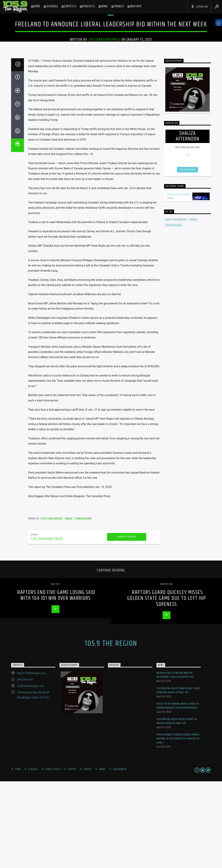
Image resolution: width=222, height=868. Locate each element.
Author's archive (127, 623)
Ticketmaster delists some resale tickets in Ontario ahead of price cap (178, 777)
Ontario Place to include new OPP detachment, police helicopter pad (175, 761)
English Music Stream (178, 281)
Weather (136, 6)
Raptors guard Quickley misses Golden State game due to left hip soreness (167, 685)
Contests (70, 6)
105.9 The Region (51, 605)
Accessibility (120, 856)
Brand (102, 856)
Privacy (88, 856)
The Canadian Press (104, 83)
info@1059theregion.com (31, 772)
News (105, 6)
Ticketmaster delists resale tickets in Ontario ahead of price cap (177, 808)
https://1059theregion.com (31, 760)
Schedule (52, 6)
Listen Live (200, 7)
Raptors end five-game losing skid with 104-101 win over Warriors (56, 682)
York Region (83, 605)
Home (37, 6)
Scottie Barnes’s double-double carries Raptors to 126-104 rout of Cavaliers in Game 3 (178, 825)
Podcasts (89, 6)
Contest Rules (53, 856)
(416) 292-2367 (25, 766)
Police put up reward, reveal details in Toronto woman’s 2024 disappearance (178, 792)
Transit (119, 6)
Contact (72, 856)
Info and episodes (187, 256)
